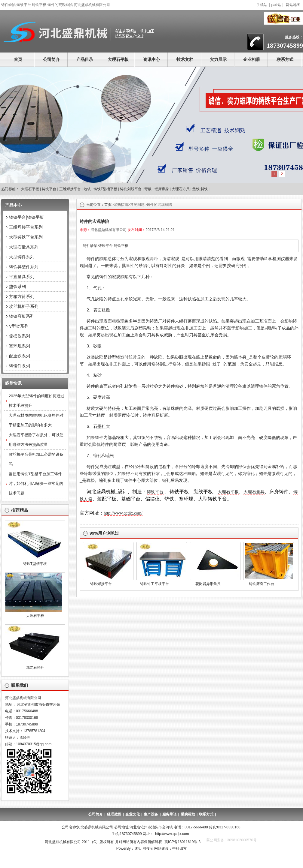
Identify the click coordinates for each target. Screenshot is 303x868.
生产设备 (151, 814)
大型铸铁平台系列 (26, 237)
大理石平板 (118, 59)
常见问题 (137, 205)
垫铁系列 (17, 287)
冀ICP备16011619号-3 (182, 842)
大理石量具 (254, 492)
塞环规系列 (20, 346)
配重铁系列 (20, 356)
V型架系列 (19, 326)
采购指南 (121, 205)
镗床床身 (162, 189)
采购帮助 (188, 814)
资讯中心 (151, 59)
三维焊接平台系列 (26, 227)
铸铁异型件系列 (24, 267)
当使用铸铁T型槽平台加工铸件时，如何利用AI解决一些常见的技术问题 (36, 484)
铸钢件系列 (20, 366)
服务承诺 (170, 814)
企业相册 (252, 59)
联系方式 (285, 59)
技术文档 (185, 59)
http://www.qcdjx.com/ (123, 513)
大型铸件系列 (22, 257)
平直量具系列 (22, 277)
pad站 (276, 5)
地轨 (87, 189)
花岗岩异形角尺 (208, 584)
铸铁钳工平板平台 (155, 584)
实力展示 (218, 59)
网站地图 (293, 5)
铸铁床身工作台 (262, 584)
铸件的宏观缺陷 (159, 205)
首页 (18, 59)
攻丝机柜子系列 (24, 306)
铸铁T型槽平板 (105, 189)
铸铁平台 (49, 189)
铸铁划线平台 (131, 189)
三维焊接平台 (70, 189)
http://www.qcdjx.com (172, 834)
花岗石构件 (35, 668)
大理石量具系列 (24, 247)
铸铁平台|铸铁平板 (26, 217)
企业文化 (133, 814)
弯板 (148, 189)
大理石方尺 (181, 189)
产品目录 (85, 59)
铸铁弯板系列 (22, 316)
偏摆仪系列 (20, 336)
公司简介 (51, 59)
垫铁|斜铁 (200, 189)
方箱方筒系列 (22, 296)
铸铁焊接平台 (101, 584)
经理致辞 (114, 814)
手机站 (262, 5)
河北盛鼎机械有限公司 (109, 230)
